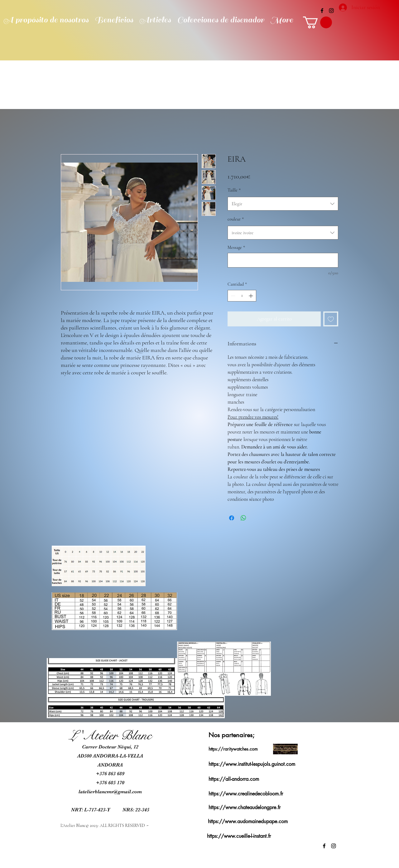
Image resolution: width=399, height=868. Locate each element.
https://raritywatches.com (233, 749)
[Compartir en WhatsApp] (243, 518)
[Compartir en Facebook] (232, 518)
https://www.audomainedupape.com (248, 821)
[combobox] (283, 204)
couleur (236, 219)
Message (236, 247)
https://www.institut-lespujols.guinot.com (252, 764)
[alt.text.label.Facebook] (322, 11)
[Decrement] (232, 296)
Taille (234, 190)
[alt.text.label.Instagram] (331, 11)
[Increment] (251, 296)
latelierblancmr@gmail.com (110, 792)
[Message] (283, 260)
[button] (317, 22)
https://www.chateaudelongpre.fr (245, 807)
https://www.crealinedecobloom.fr (246, 794)
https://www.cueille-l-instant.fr (239, 836)
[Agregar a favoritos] (331, 319)
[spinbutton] (242, 296)
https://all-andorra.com (234, 779)
